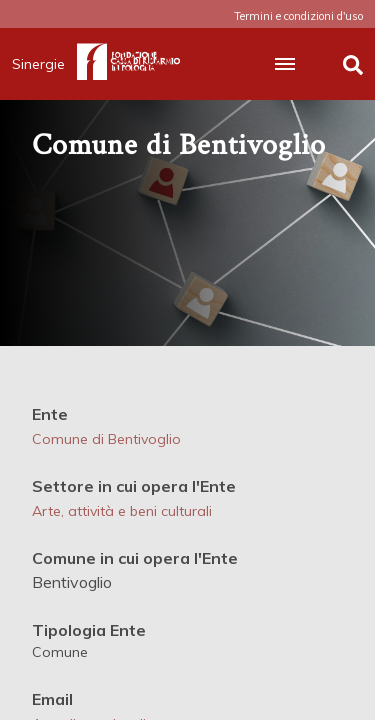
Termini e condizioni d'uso (298, 16)
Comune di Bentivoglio (106, 439)
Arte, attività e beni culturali (122, 511)
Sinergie (44, 64)
